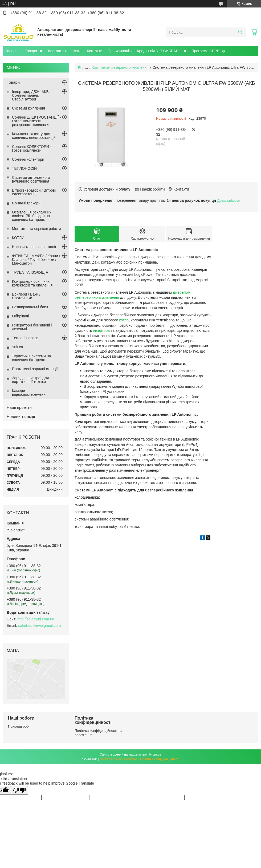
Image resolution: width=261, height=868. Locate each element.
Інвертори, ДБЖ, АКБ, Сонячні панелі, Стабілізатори (31, 95)
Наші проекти (19, 407)
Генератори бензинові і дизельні (32, 327)
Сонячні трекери (26, 203)
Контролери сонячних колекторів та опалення (32, 283)
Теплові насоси (25, 338)
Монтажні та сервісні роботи (36, 229)
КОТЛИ (18, 238)
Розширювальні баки (30, 307)
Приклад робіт (19, 726)
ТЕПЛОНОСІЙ (24, 168)
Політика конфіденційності (160, 759)
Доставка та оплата (65, 51)
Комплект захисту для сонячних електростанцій (34, 136)
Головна (12, 51)
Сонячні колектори (28, 159)
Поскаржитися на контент (119, 759)
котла (124, 320)
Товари (31, 51)
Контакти (95, 51)
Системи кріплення (28, 108)
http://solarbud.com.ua (36, 619)
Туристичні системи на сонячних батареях (31, 358)
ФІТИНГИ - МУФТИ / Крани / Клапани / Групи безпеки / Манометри (36, 260)
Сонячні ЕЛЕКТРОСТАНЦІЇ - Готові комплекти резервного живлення (36, 121)
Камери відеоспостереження (30, 393)
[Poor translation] (19, 790)
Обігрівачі (20, 316)
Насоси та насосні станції (34, 247)
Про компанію (120, 51)
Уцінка (17, 347)
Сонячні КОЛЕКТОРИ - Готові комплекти (32, 148)
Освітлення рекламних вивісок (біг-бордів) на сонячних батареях (32, 216)
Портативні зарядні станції (35, 369)
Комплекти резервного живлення (120, 67)
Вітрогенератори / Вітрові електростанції (34, 192)
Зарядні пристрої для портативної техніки (30, 380)
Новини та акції (21, 416)
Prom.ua (155, 754)
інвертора (101, 330)
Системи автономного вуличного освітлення (31, 179)
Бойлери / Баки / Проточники (26, 296)
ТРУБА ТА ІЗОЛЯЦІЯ (30, 272)
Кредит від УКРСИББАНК (159, 51)
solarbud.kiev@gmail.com (40, 625)
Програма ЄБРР (206, 51)
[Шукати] (240, 32)
